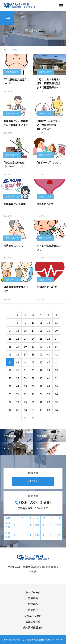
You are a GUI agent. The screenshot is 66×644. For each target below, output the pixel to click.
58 (25, 378)
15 (18, 331)
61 (49, 378)
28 (10, 346)
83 (56, 402)
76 (56, 394)
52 (33, 370)
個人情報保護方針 (33, 627)
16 (25, 331)
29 (18, 346)
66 (33, 386)
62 (56, 378)
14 (10, 331)
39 (41, 354)
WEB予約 (33, 481)
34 (56, 346)
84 (10, 410)
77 (10, 402)
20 (56, 331)
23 (25, 339)
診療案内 (33, 598)
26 (49, 339)
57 (18, 378)
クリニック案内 (33, 616)
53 (41, 370)
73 (33, 394)
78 (18, 402)
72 (25, 394)
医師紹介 (33, 610)
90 (56, 410)
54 (49, 370)
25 (41, 339)
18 (41, 331)
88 (41, 410)
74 (41, 394)
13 (56, 323)
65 (25, 386)
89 (49, 410)
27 (56, 339)
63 (10, 386)
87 (33, 410)
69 (56, 386)
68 (49, 386)
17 (33, 331)
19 (49, 331)
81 (41, 402)
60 (41, 378)
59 (33, 378)
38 (33, 354)
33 (49, 346)
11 (41, 323)
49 (10, 370)
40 (49, 354)
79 (25, 402)
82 (49, 402)
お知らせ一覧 (33, 622)
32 (41, 346)
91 (25, 418)
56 (10, 378)
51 (25, 370)
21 (10, 339)
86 (25, 410)
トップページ (33, 592)
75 (49, 394)
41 (56, 354)
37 (25, 354)
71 (18, 394)
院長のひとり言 (12, 72)
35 (10, 354)
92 (33, 418)
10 (33, 323)
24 (33, 339)
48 (56, 362)
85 (18, 410)
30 (25, 346)
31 (33, 346)
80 (33, 402)
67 (41, 386)
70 (10, 394)
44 (25, 362)
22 (18, 339)
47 (49, 362)
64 (18, 386)
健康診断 (33, 604)
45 (33, 362)
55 (56, 370)
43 (18, 362)
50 (18, 370)
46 (41, 362)
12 (49, 323)
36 (18, 354)
